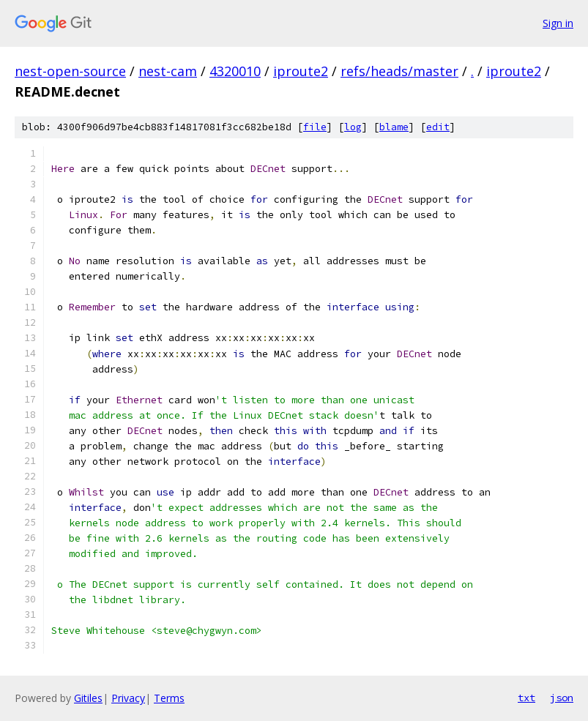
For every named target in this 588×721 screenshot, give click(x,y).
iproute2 (301, 71)
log (353, 127)
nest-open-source (70, 71)
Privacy (128, 698)
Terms (169, 698)
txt (526, 698)
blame (394, 127)
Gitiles (88, 698)
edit (438, 127)
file (315, 127)
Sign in (558, 23)
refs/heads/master (399, 71)
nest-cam (168, 71)
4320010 (235, 71)
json (562, 698)
